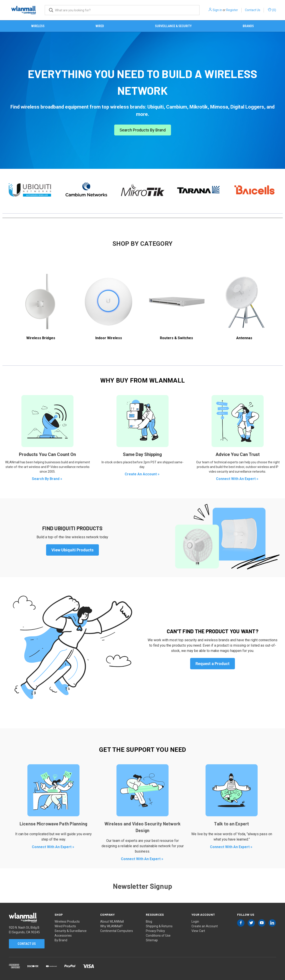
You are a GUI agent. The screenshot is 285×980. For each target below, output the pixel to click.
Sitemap (152, 940)
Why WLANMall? (111, 926)
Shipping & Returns (159, 926)
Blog (149, 922)
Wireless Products (67, 922)
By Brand (61, 940)
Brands (248, 26)
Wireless (38, 26)
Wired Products (65, 926)
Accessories (63, 936)
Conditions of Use (158, 936)
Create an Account (205, 926)
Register (232, 10)
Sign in (217, 10)
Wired (100, 26)
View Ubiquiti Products (72, 550)
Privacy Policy (155, 931)
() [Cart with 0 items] (272, 10)
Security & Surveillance (71, 931)
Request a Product (213, 664)
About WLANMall (112, 922)
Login (195, 922)
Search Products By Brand (143, 130)
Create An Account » (142, 474)
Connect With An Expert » (238, 479)
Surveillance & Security (173, 26)
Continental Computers (117, 931)
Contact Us (253, 10)
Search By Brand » (47, 479)
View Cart (198, 931)
